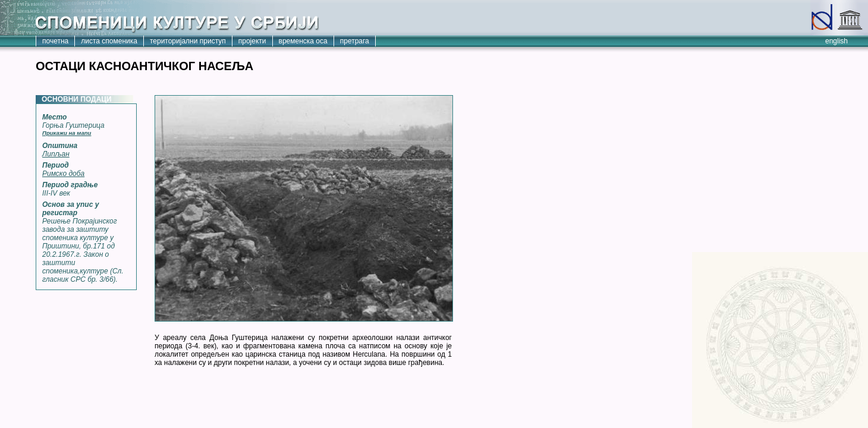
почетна (55, 41)
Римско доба (63, 174)
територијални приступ (188, 41)
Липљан (56, 154)
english (836, 41)
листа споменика (109, 41)
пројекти (252, 41)
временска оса (303, 41)
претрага (355, 41)
